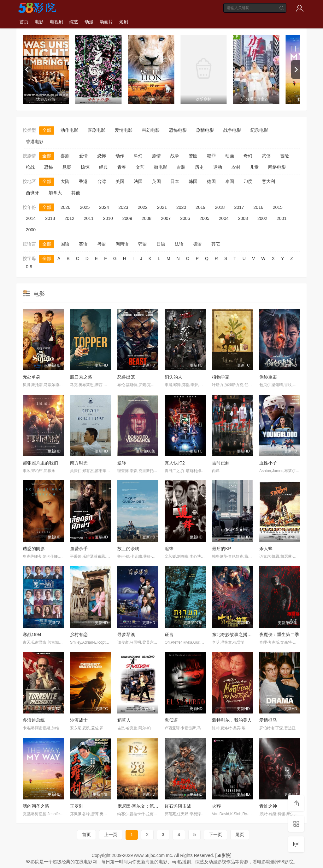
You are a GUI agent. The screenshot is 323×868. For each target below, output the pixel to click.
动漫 (89, 22)
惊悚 (85, 167)
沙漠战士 (79, 720)
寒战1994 (32, 634)
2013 (50, 218)
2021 (162, 207)
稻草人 (124, 720)
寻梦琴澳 (126, 634)
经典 (103, 167)
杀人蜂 (266, 549)
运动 (218, 167)
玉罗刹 (77, 806)
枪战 (30, 167)
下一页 (215, 835)
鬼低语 (171, 720)
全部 (47, 130)
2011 (88, 218)
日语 (161, 244)
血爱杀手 (79, 549)
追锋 (169, 549)
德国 (211, 181)
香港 (83, 181)
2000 (31, 230)
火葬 (216, 806)
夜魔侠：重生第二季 (279, 634)
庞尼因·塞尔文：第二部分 (142, 806)
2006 (185, 218)
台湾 (102, 181)
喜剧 (65, 156)
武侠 (266, 156)
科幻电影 (151, 130)
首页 (24, 22)
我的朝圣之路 (36, 806)
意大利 (268, 181)
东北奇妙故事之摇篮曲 (234, 634)
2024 (104, 207)
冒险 (285, 156)
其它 (216, 244)
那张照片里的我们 (40, 463)
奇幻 (248, 156)
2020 (181, 207)
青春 (122, 167)
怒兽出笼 (126, 377)
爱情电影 (124, 130)
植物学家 (221, 377)
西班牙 (32, 193)
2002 (262, 218)
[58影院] (223, 855)
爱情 (83, 156)
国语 (65, 244)
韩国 (193, 181)
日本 (175, 181)
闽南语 (122, 244)
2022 (143, 207)
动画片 (106, 22)
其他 (76, 193)
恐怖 (102, 156)
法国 (138, 181)
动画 (230, 156)
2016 (258, 207)
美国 (120, 181)
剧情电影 (205, 130)
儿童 (254, 167)
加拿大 (55, 193)
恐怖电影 (178, 130)
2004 (224, 218)
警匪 (193, 156)
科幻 (138, 156)
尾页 (240, 835)
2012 (69, 218)
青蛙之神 (268, 806)
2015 (278, 207)
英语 (83, 244)
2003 (243, 218)
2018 (220, 207)
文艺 (140, 167)
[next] (296, 70)
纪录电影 (259, 130)
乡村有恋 (79, 634)
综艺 (74, 22)
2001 (282, 218)
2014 (31, 218)
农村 (236, 167)
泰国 (230, 181)
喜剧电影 (97, 130)
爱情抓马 (268, 720)
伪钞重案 (268, 377)
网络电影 (277, 167)
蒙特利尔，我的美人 (232, 720)
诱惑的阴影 (34, 549)
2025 (85, 207)
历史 (199, 167)
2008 (147, 218)
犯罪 (211, 156)
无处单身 (32, 377)
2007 (166, 218)
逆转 (122, 463)
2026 (65, 207)
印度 (248, 181)
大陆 (65, 181)
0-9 (29, 267)
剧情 (156, 156)
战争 (175, 156)
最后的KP (222, 549)
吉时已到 (221, 463)
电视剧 (56, 22)
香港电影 (35, 142)
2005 (204, 218)
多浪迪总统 (34, 720)
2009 (127, 218)
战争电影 (232, 130)
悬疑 (67, 167)
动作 (120, 156)
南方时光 (79, 463)
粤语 (102, 244)
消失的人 (173, 377)
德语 (197, 244)
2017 (239, 207)
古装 (181, 167)
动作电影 (69, 130)
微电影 (161, 167)
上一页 (111, 835)
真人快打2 (175, 463)
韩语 (143, 244)
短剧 (124, 22)
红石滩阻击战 (178, 806)
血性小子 (268, 463)
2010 (108, 218)
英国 (156, 181)
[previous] (27, 70)
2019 (200, 207)
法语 (179, 244)
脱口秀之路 (81, 377)
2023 (123, 207)
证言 (169, 634)
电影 (39, 22)
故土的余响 (128, 549)
